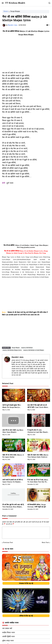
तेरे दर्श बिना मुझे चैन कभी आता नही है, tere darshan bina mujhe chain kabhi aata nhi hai (13, 506)
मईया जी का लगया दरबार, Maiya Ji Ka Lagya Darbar (13, 456)
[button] (3, 3)
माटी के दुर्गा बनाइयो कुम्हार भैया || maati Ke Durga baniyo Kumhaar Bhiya (12, 406)
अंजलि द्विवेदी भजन (8, 637)
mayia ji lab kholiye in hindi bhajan (34, 350)
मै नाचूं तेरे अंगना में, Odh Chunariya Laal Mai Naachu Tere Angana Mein (38, 431)
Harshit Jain (18, 357)
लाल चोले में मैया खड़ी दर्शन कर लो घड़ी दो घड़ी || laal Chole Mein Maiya (38, 406)
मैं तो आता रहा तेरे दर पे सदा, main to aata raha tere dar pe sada (38, 481)
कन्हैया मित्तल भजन (9, 633)
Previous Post (8, 543)
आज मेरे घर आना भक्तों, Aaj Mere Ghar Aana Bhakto (13, 431)
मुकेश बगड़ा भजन (8, 641)
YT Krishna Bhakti (15, 3)
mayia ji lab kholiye (27, 348)
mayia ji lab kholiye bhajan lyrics (12, 350)
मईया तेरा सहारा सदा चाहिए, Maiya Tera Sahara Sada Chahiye (38, 456)
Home (6, 12)
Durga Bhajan (15, 12)
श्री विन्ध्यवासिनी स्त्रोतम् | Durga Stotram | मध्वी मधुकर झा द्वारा (37, 506)
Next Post (45, 543)
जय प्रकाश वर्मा (7, 629)
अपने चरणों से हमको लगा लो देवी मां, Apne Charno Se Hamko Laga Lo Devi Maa (13, 481)
